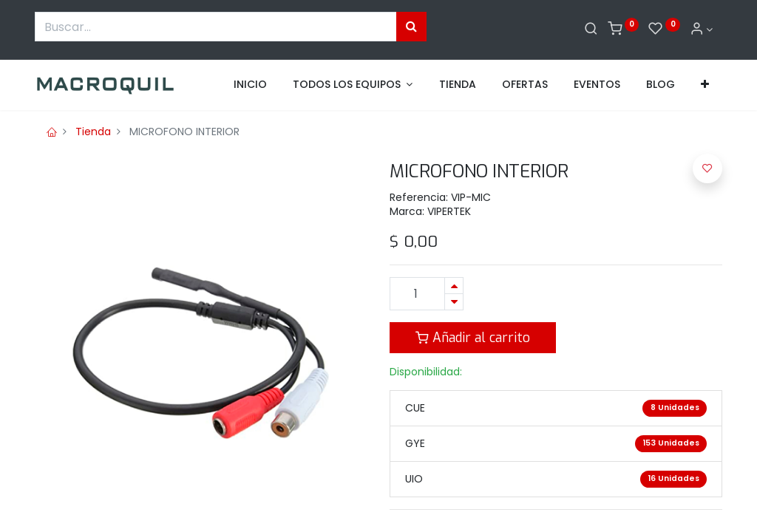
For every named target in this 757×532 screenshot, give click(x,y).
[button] (705, 85)
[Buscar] (591, 30)
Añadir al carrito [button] (473, 338)
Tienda (93, 132)
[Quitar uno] (454, 302)
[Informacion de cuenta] (702, 30)
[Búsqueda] (411, 27)
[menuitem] (250, 85)
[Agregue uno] (454, 286)
